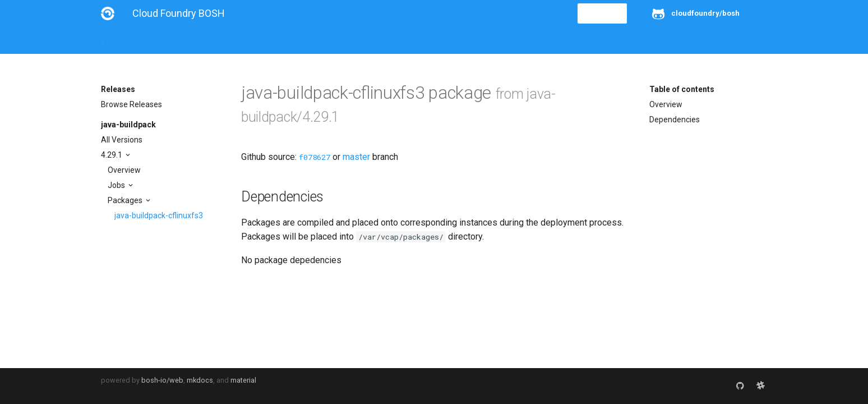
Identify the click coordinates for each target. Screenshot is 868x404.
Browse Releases (131, 104)
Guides (203, 40)
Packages (126, 200)
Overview (124, 170)
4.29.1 (112, 155)
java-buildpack (128, 125)
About (112, 40)
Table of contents (682, 89)
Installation (157, 40)
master (356, 157)
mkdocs (200, 380)
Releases (348, 40)
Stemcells (299, 40)
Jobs (117, 185)
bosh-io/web (162, 380)
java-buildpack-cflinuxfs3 (159, 215)
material (243, 380)
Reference (248, 40)
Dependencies (675, 120)
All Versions (122, 140)
